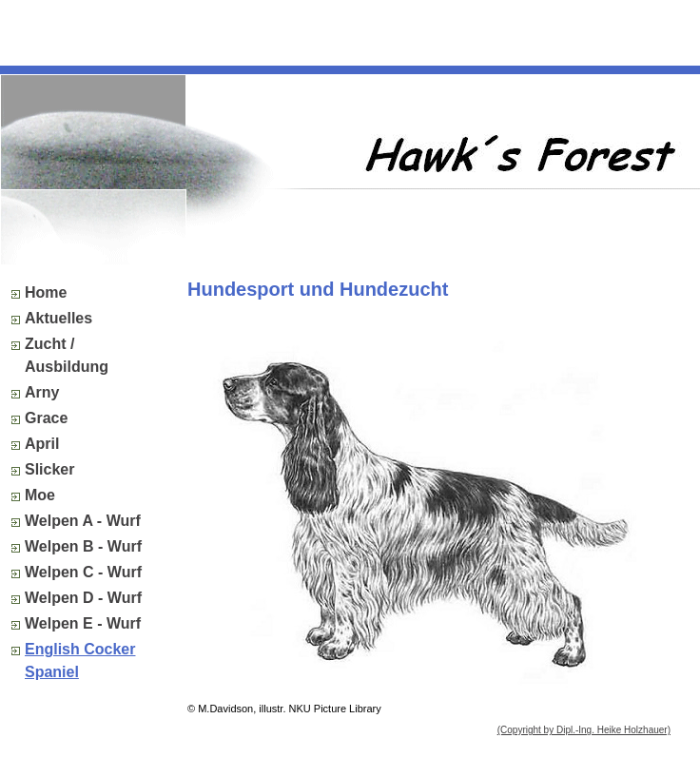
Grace (46, 418)
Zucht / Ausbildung (67, 355)
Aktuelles (58, 318)
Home (46, 292)
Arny (42, 392)
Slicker (49, 469)
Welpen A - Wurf (83, 521)
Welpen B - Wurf (83, 546)
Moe (40, 495)
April (42, 444)
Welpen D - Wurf (83, 598)
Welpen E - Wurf (83, 623)
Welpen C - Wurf (83, 572)
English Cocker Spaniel (80, 660)
